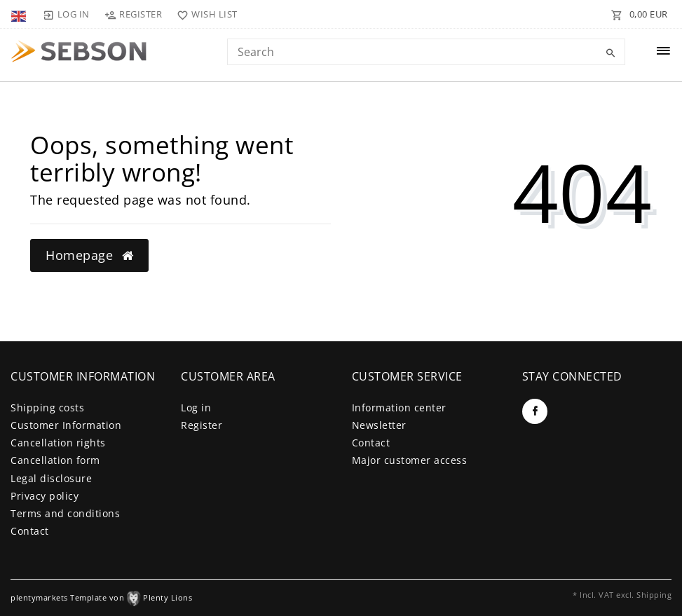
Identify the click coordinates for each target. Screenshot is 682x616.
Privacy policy (45, 496)
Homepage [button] (89, 255)
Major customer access (410, 460)
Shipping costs (47, 408)
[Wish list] (204, 14)
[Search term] (426, 52)
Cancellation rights (58, 443)
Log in (196, 408)
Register (202, 425)
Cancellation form (55, 460)
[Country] (20, 14)
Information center (399, 408)
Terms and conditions (65, 513)
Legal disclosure (51, 478)
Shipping (654, 595)
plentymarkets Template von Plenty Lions (101, 597)
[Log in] (66, 14)
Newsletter (379, 425)
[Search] (611, 53)
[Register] (134, 14)
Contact (30, 531)
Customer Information (66, 425)
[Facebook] (535, 411)
